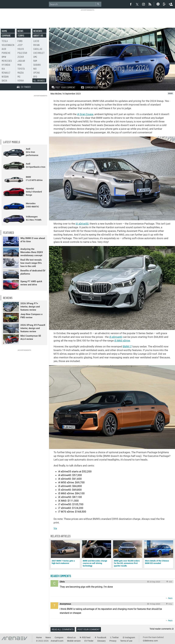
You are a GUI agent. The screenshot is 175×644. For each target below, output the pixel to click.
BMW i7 (127, 346)
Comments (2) (89, 87)
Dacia (4, 80)
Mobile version (74, 641)
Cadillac (38, 49)
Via (55, 528)
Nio (35, 69)
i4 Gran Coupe (85, 114)
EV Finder (89, 641)
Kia (3, 69)
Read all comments (63, 629)
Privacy (113, 641)
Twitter (115, 637)
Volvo (21, 49)
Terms (21, 35)
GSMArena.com (150, 641)
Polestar (22, 53)
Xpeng (37, 73)
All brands (39, 80)
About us (38, 35)
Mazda (21, 73)
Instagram (130, 637)
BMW (4, 57)
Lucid (36, 41)
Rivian (37, 45)
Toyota (21, 69)
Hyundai (6, 65)
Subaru (37, 65)
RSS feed (86, 637)
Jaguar (21, 61)
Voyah (21, 80)
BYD (35, 76)
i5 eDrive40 (116, 337)
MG (19, 76)
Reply (170, 598)
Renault (6, 73)
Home (4, 31)
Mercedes (7, 61)
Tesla (5, 41)
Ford (20, 41)
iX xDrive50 (82, 224)
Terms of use (126, 641)
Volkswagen (8, 45)
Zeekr (21, 57)
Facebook (102, 637)
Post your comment (63, 87)
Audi (4, 49)
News (20, 31)
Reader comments (61, 576)
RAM (35, 61)
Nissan (5, 76)
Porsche (6, 53)
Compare (6, 35)
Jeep (20, 45)
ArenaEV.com (57, 641)
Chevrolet (39, 53)
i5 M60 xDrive (122, 341)
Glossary (101, 641)
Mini (20, 65)
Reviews (38, 31)
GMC (35, 57)
